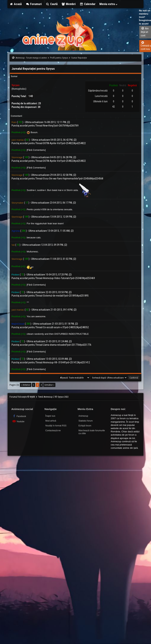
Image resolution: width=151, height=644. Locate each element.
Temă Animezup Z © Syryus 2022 (53, 397)
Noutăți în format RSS (56, 426)
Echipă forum (85, 426)
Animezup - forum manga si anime (31, 58)
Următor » (49, 385)
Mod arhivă (51, 421)
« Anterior (26, 385)
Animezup (83, 416)
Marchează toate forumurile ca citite (92, 432)
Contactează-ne (53, 431)
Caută (52, 4)
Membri (69, 4)
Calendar (87, 4)
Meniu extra (109, 4)
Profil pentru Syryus (59, 58)
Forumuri (34, 4)
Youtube (18, 421)
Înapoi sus (50, 416)
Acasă (16, 4)
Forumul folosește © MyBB (23, 397)
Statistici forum (86, 421)
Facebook (19, 416)
